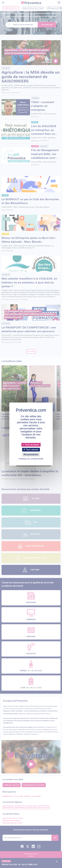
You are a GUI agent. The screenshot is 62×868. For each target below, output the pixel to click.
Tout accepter (31, 445)
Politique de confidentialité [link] (31, 459)
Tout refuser (31, 450)
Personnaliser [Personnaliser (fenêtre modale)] (31, 455)
